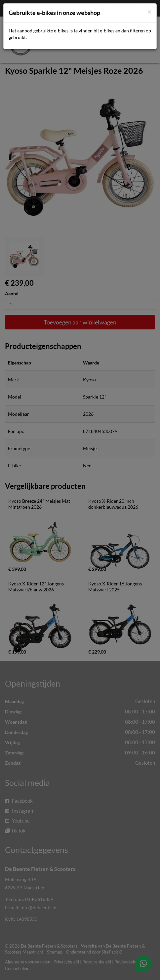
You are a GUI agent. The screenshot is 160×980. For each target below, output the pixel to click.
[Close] (149, 11)
